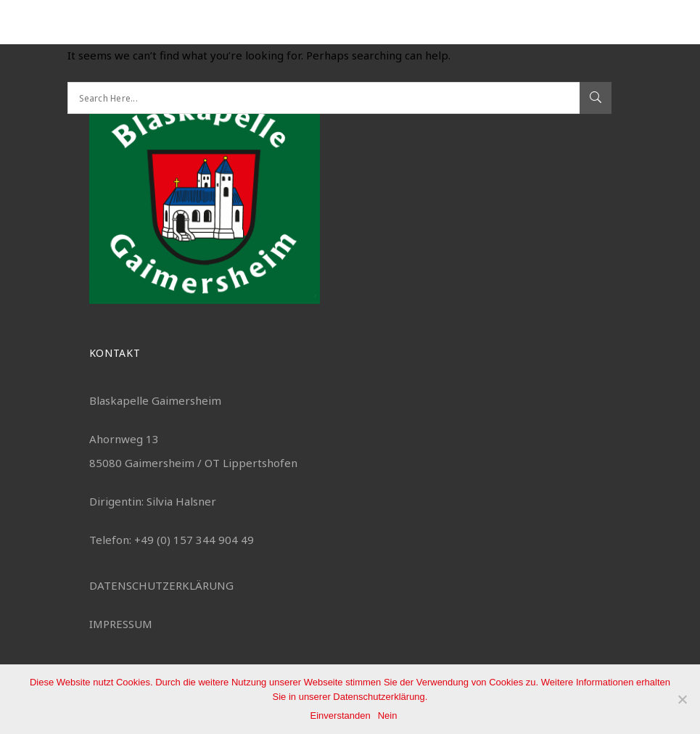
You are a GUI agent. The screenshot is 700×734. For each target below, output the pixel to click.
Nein (388, 716)
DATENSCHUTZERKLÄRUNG (161, 585)
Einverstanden (341, 716)
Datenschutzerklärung (379, 697)
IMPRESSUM (121, 624)
